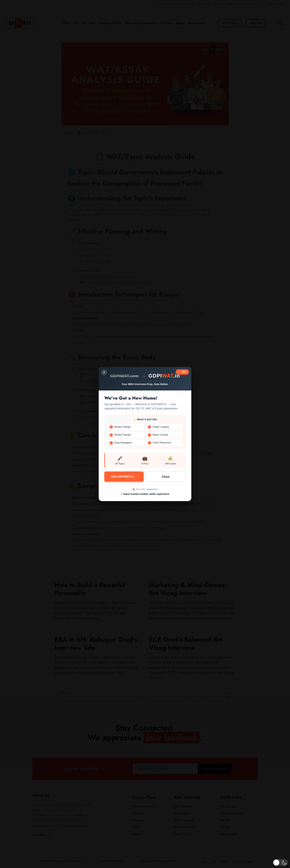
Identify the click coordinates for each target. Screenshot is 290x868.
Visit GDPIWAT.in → (124, 477)
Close (166, 477)
